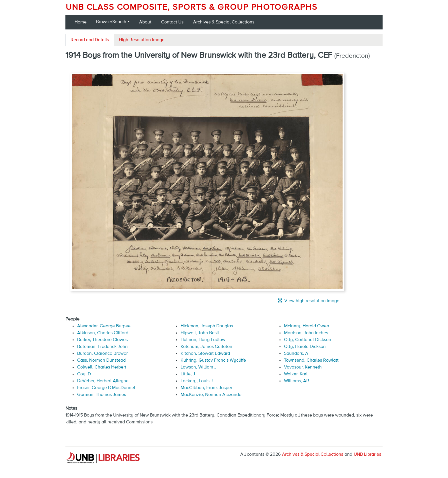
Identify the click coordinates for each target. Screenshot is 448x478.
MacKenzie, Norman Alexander (212, 395)
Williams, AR (297, 381)
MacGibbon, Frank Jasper (206, 388)
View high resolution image (309, 301)
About (145, 22)
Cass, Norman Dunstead (101, 361)
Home (81, 22)
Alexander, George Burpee (104, 326)
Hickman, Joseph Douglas (207, 326)
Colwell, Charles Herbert (102, 367)
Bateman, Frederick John (102, 347)
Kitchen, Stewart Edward (205, 354)
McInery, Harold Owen (307, 326)
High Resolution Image (142, 40)
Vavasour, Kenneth (303, 367)
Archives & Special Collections (224, 22)
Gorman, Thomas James (102, 395)
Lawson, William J (199, 367)
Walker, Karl (296, 374)
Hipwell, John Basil (200, 333)
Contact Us (172, 22)
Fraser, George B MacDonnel (106, 388)
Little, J (188, 374)
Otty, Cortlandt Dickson (308, 340)
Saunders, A (296, 354)
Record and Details (90, 40)
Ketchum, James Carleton (206, 347)
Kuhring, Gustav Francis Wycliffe (213, 361)
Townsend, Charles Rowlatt (311, 361)
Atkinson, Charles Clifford (103, 333)
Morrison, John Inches (306, 333)
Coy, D (84, 374)
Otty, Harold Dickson (305, 347)
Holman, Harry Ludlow (203, 340)
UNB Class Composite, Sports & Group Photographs (192, 7)
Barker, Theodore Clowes (102, 340)
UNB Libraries (367, 455)
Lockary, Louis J (197, 381)
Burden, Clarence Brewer (102, 354)
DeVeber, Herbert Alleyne (103, 381)
